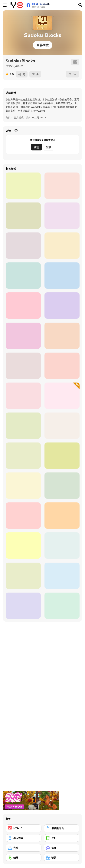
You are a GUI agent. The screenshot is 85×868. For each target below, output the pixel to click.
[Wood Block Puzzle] (23, 396)
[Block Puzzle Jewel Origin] (23, 546)
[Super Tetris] (23, 456)
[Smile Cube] (62, 306)
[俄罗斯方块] (62, 828)
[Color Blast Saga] (62, 486)
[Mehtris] (23, 366)
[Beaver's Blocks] (62, 606)
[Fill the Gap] (23, 516)
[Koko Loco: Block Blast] (23, 426)
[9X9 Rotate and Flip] (23, 276)
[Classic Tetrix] (62, 546)
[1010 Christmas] (62, 576)
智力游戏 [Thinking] (19, 117)
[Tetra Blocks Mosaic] (23, 336)
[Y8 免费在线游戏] (17, 5)
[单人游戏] (24, 838)
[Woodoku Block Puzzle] (62, 336)
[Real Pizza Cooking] (23, 246)
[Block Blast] (23, 306)
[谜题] (62, 858)
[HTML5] (24, 828)
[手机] (62, 838)
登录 (49, 147)
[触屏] (24, 858)
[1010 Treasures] (23, 606)
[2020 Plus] (62, 276)
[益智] (62, 848)
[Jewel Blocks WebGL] (62, 426)
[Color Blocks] (62, 186)
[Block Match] (23, 216)
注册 (37, 147)
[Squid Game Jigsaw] (62, 246)
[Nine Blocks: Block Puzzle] (23, 576)
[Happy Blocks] (62, 396)
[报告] (73, 74)
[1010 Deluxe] (62, 516)
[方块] (24, 848)
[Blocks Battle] (23, 486)
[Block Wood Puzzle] (23, 186)
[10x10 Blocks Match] (62, 366)
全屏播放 (43, 45)
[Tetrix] (62, 456)
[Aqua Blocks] (62, 216)
